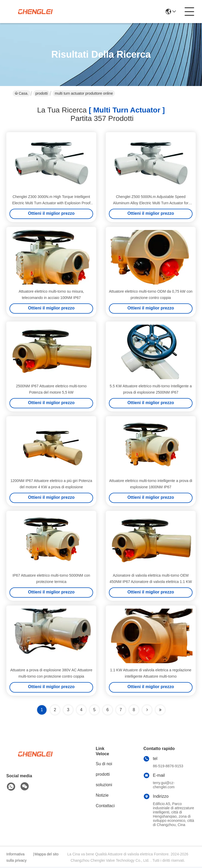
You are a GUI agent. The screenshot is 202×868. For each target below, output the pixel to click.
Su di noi (104, 765)
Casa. (22, 93)
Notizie (102, 797)
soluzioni (104, 786)
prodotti (42, 93)
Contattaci (105, 807)
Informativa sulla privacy (16, 859)
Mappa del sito (46, 855)
